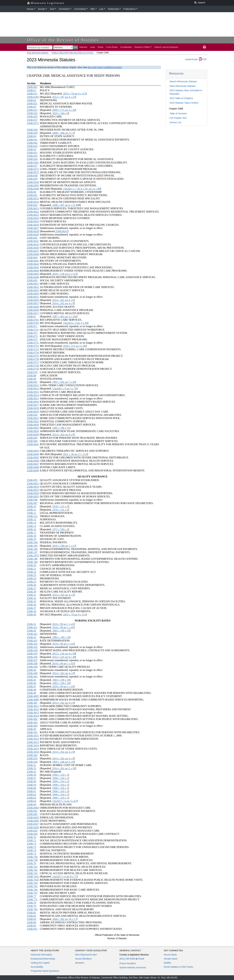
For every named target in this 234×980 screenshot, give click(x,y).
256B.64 (31, 801)
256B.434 (32, 650)
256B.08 (31, 376)
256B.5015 (33, 749)
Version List (175, 122)
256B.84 (31, 922)
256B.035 (32, 117)
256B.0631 (33, 241)
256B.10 (31, 506)
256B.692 (32, 814)
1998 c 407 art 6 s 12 (64, 205)
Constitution (126, 47)
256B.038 (32, 130)
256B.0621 (33, 208)
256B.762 (32, 870)
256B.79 (31, 906)
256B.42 (31, 631)
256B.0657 (33, 303)
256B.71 (31, 840)
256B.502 (32, 755)
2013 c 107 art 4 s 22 (64, 97)
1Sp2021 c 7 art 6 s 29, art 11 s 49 (82, 189)
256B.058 (32, 176)
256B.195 (32, 546)
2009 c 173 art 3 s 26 (64, 110)
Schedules (64, 9)
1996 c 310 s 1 (60, 775)
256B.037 (32, 120)
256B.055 (32, 156)
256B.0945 (33, 457)
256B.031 (32, 110)
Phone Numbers (128, 963)
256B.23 (31, 575)
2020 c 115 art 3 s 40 (74, 346)
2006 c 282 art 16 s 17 (64, 919)
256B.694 (32, 834)
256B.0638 (33, 254)
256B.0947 (33, 464)
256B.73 (31, 847)
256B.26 (31, 585)
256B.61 (31, 791)
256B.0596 (33, 189)
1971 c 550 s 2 (60, 529)
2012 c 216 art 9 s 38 (64, 654)
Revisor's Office (142, 47)
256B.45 (31, 680)
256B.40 (31, 615)
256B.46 (31, 683)
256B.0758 (33, 366)
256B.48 (31, 690)
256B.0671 (33, 313)
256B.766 (32, 890)
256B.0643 (33, 267)
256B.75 (31, 854)
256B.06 (31, 192)
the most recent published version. (105, 67)
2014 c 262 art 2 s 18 (64, 768)
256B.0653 (33, 290)
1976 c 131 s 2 (60, 506)
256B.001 (32, 87)
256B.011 (32, 94)
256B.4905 (33, 696)
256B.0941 (33, 444)
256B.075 (32, 339)
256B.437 (32, 660)
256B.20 (31, 565)
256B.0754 (33, 353)
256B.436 (32, 657)
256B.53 (31, 768)
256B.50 (31, 729)
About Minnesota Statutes (182, 86)
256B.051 (32, 153)
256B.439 (32, 667)
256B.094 (32, 441)
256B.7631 (33, 877)
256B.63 (31, 798)
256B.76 (31, 863)
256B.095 (32, 480)
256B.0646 (33, 277)
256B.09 (31, 379)
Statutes (83, 47)
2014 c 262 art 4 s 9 (63, 300)
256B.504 (32, 762)
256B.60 (31, 788)
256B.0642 (33, 264)
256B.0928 (33, 435)
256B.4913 (33, 713)
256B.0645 (33, 274)
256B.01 (31, 90)
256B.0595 (33, 185)
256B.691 (32, 811)
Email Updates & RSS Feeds (178, 967)
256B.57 (31, 778)
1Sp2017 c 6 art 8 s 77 (64, 877)
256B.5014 (33, 745)
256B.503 (32, 758)
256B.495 (32, 726)
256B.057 (32, 166)
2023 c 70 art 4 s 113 (74, 94)
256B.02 (31, 100)
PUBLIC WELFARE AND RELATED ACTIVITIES (72, 53)
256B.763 (32, 873)
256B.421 (32, 634)
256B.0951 (33, 483)
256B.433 (32, 647)
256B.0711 (33, 330)
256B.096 (32, 500)
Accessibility (37, 967)
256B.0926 (33, 431)
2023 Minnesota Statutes (38, 53)
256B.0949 (33, 470)
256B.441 (32, 677)
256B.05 (31, 149)
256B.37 (31, 608)
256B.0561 (33, 163)
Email (141, 959)
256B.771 (32, 899)
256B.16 (31, 529)
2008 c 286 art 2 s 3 (63, 133)
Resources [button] (176, 73)
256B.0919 (33, 412)
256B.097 (32, 503)
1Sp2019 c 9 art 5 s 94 (75, 323)
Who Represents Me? (86, 955)
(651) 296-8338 (127, 959)
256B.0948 (33, 467)
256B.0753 (33, 349)
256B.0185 (33, 97)
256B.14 (31, 523)
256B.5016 (33, 752)
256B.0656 (33, 300)
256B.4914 (33, 716)
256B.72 (31, 844)
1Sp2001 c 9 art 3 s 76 (64, 389)
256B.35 (31, 601)
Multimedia (113, 9)
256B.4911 (33, 706)
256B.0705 (33, 323)
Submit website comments (133, 967)
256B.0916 (33, 402)
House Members (83, 959)
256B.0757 (33, 362)
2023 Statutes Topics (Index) (184, 103)
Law (101, 9)
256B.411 (32, 627)
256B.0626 (33, 225)
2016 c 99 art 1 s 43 (63, 624)
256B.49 (31, 693)
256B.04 (31, 136)
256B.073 (32, 336)
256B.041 (32, 140)
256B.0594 (33, 182)
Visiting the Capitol (40, 963)
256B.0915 (33, 398)
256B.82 (31, 916)
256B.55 (31, 772)
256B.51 (31, 765)
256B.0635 (33, 244)
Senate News (171, 959)
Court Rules (112, 47)
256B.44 (31, 670)
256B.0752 (33, 346)
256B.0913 (33, 392)
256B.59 (31, 785)
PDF (203, 59)
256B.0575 (33, 172)
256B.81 (31, 913)
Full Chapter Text (178, 118)
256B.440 (32, 673)
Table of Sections (178, 113)
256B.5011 (33, 736)
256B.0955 (33, 497)
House (30, 9)
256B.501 (32, 732)
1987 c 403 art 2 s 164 (64, 317)
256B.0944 (33, 454)
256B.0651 (33, 284)
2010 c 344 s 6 (60, 113)
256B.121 (32, 516)
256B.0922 (33, 421)
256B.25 (31, 582)
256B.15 (31, 526)
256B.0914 (33, 395)
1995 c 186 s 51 (61, 428)
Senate (41, 9)
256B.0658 (33, 307)
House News (170, 955)
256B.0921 (33, 418)
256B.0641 (33, 261)
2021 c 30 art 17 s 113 (75, 454)
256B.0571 (33, 169)
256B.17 (31, 533)
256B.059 (32, 179)
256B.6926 (33, 821)
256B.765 (32, 886)
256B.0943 (33, 451)
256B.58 (31, 781)
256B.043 (32, 146)
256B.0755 (33, 356)
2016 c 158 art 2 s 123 (64, 274)
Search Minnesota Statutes (183, 81)
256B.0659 (33, 310)
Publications (130, 9)
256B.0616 (33, 202)
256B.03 (31, 107)
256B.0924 (33, 425)
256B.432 (32, 644)
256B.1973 (33, 556)
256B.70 (31, 837)
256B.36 (31, 605)
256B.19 (31, 539)
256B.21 (31, 569)
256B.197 (32, 552)
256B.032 (32, 113)
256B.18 (31, 536)
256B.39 (31, 611)
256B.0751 (33, 343)
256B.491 (32, 703)
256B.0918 (33, 408)
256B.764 (32, 883)
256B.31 (31, 595)
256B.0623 (33, 215)
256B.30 (31, 592)
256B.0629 (33, 235)
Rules (101, 47)
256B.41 (31, 624)
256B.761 (32, 867)
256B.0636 (33, 248)
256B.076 (32, 372)
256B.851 (32, 929)
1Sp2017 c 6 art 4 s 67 (64, 801)
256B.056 (32, 159)
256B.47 (31, 686)
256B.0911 (33, 385)
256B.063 (32, 238)
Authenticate (191, 59)
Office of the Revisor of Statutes (63, 40)
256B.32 (31, 598)
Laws (93, 47)
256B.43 (31, 637)
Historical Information (41, 955)
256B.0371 (33, 123)
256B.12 (31, 513)
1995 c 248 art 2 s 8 (63, 762)
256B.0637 (33, 251)
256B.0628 (33, 231)
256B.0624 (33, 218)
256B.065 (32, 280)
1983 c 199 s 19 (61, 631)
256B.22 (31, 572)
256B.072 (32, 333)
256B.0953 (33, 490)
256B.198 (32, 559)
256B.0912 (33, 389)
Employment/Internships (43, 959)
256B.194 (32, 542)
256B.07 (31, 317)
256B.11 (31, 510)
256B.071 (32, 326)
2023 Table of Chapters (181, 98)
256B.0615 (33, 198)
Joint (52, 9)
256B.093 (32, 438)
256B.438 (32, 663)
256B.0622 (33, 212)
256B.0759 (33, 369)
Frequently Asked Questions (45, 971)
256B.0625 (33, 221)
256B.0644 (33, 271)
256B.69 (31, 804)
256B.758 (32, 860)
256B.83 (31, 919)
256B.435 (32, 654)
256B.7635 (33, 880)
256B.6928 (33, 827)
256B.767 (32, 893)
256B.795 (32, 909)
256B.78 (31, 903)
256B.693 (32, 831)
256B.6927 (33, 824)
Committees (80, 9)
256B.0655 (33, 297)
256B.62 (31, 795)
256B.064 (32, 257)
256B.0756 (33, 359)
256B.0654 (33, 294)
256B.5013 (33, 742)
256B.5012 (33, 739)
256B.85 (31, 926)
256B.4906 (33, 700)
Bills (93, 9)
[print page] (204, 47)
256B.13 (31, 519)
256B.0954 (33, 493)
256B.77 (31, 896)
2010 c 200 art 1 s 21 (64, 546)
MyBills (167, 963)
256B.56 (31, 775)
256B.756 (32, 857)
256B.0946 (33, 461)
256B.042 (32, 143)
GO (75, 47)
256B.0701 (33, 320)
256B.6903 (33, 808)
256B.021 (32, 103)
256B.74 (31, 850)
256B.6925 (33, 817)
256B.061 (32, 195)
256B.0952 (33, 487)
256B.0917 (33, 405)
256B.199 (32, 562)
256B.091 (32, 382)
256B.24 (31, 578)
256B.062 (32, 205)
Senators (80, 963)
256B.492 (32, 719)
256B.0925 (33, 428)
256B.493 (32, 723)
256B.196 (32, 549)
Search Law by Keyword (166, 47)
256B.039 (32, 133)
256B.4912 (33, 709)
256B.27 (31, 588)
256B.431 (32, 641)
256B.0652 (61, 231)
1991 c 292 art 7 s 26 (64, 382)
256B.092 (32, 415)
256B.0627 (33, 228)
